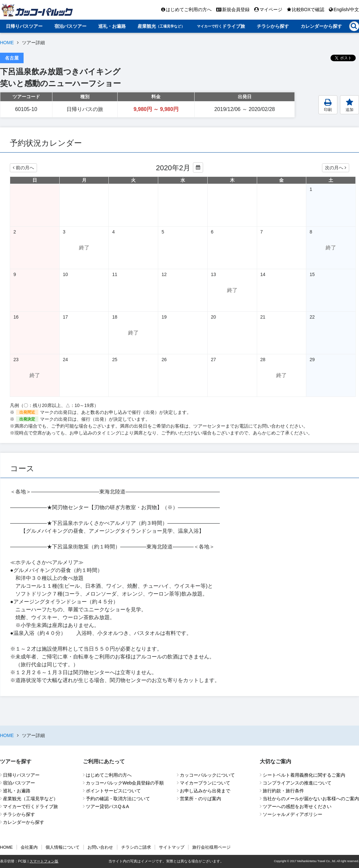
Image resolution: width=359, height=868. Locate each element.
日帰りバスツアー (24, 26)
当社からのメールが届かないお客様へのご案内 (311, 799)
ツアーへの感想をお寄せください (297, 806)
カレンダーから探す (321, 26)
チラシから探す (273, 26)
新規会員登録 (233, 9)
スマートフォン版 (44, 861)
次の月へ (336, 168)
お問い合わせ (100, 847)
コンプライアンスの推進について (297, 783)
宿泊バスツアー (70, 26)
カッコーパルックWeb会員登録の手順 (125, 783)
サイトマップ (172, 847)
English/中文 (344, 9)
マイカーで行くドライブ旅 (30, 806)
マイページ (268, 9)
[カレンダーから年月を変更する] (198, 167)
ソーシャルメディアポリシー (293, 814)
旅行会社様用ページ (211, 847)
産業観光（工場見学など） (30, 799)
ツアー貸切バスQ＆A (107, 806)
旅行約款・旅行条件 (283, 791)
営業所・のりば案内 (200, 799)
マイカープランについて (205, 783)
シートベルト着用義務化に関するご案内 (304, 775)
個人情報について (63, 847)
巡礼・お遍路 (112, 26)
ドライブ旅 (221, 26)
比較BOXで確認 (306, 9)
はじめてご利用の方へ (186, 9)
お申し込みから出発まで (205, 791)
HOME (7, 43)
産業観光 (161, 26)
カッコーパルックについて (207, 775)
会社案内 (29, 847)
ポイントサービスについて (113, 791)
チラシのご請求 (136, 847)
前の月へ (23, 168)
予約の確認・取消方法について (118, 799)
